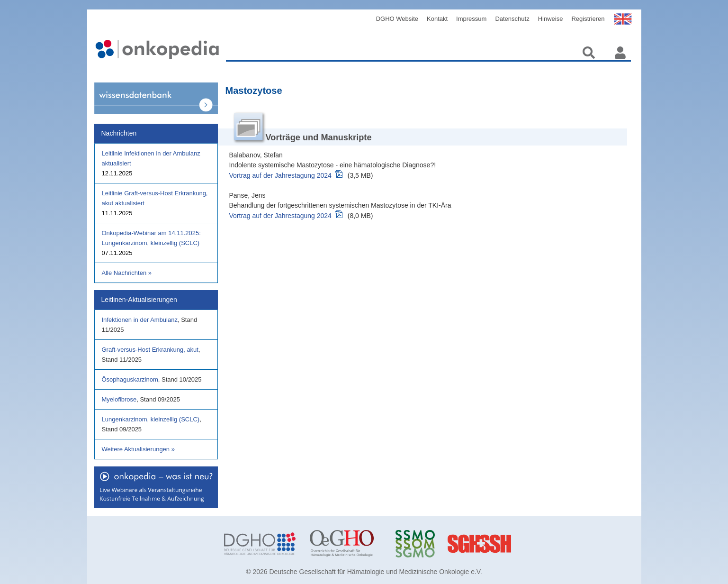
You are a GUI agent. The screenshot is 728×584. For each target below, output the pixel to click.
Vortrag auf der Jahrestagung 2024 (280, 175)
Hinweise (551, 19)
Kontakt (437, 19)
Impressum (471, 19)
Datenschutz (512, 19)
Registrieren (588, 19)
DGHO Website (397, 19)
